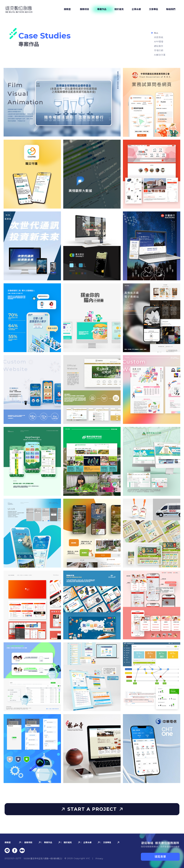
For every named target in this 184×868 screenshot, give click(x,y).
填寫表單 (160, 857)
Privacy (99, 859)
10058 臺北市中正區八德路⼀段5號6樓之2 (43, 859)
